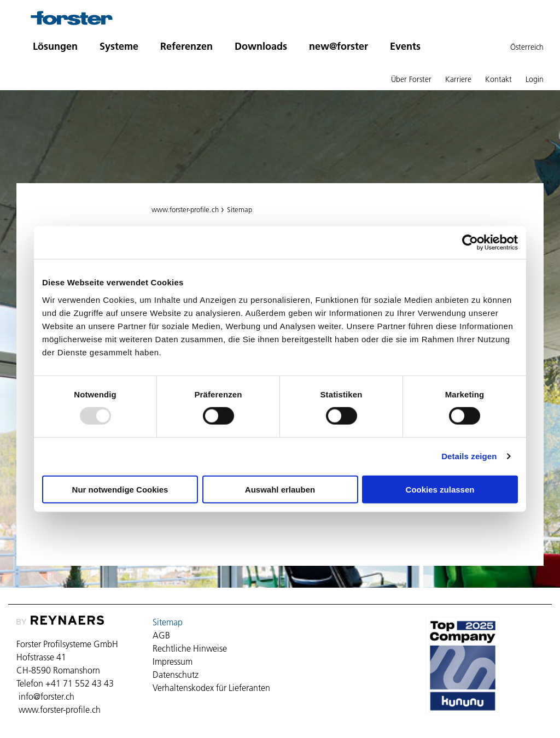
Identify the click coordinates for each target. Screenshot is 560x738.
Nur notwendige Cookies (120, 489)
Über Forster (411, 79)
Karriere (458, 79)
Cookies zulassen (440, 489)
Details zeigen (469, 456)
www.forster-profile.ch (185, 209)
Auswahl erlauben (280, 489)
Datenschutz (176, 675)
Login (535, 79)
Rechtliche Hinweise (190, 648)
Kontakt (498, 79)
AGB (161, 635)
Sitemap (240, 209)
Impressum (173, 661)
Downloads (261, 46)
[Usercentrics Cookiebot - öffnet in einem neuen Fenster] (470, 243)
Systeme (119, 46)
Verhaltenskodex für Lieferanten (211, 688)
